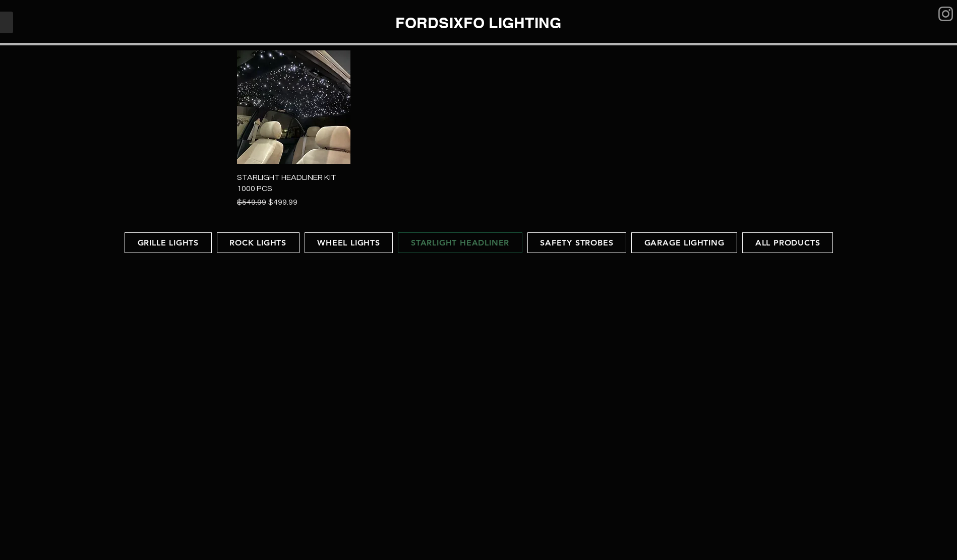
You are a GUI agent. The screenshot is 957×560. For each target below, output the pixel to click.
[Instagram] (946, 14)
